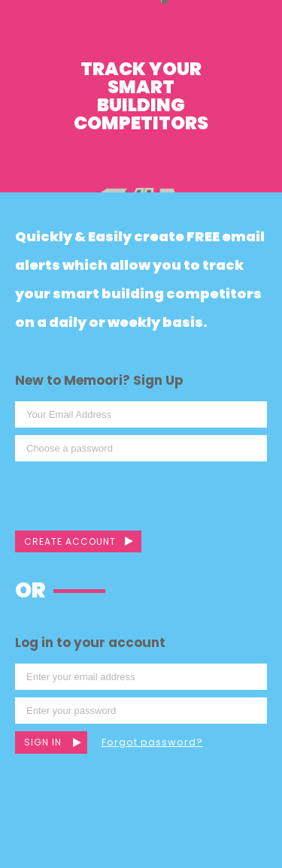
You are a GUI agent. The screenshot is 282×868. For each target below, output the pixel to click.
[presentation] (129, 498)
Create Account (70, 541)
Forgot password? (152, 742)
